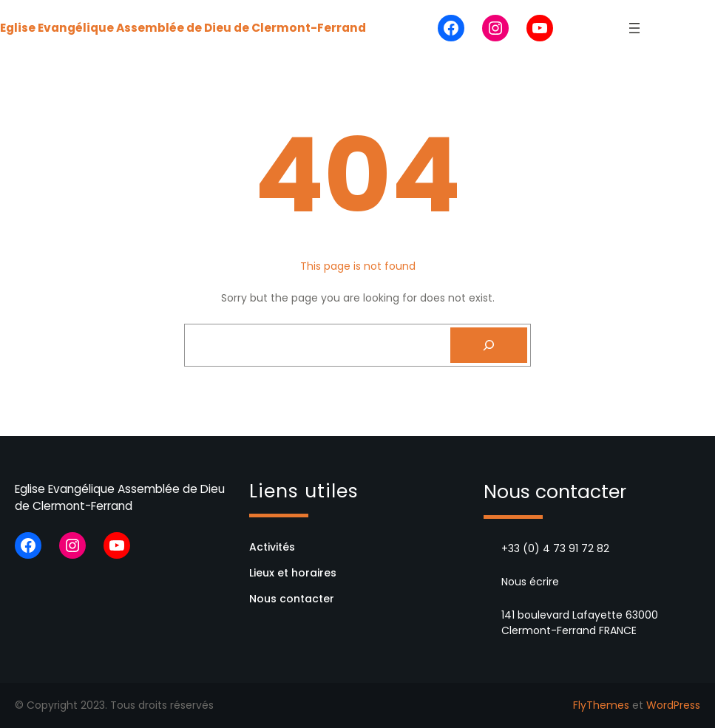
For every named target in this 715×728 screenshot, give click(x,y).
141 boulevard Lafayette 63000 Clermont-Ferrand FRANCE (580, 623)
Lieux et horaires (293, 573)
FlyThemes (601, 705)
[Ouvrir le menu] (634, 28)
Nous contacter (292, 599)
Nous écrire (530, 582)
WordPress (673, 705)
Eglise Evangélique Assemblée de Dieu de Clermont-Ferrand (183, 28)
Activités (272, 547)
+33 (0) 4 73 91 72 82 (555, 548)
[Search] (489, 345)
